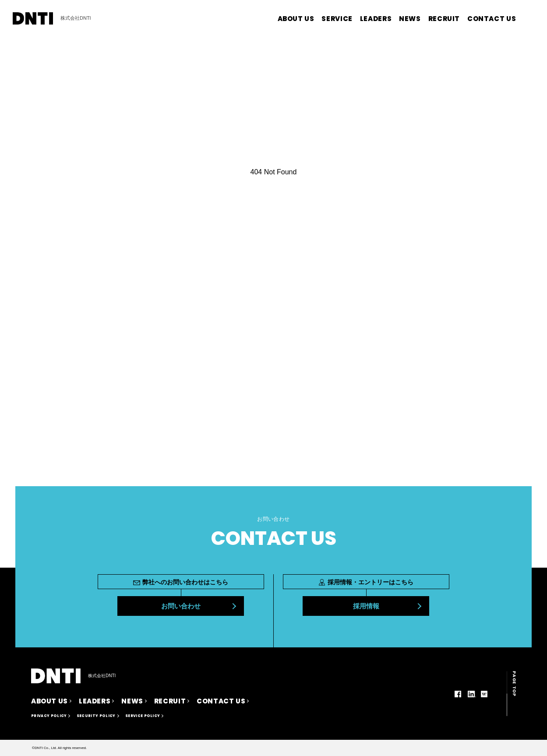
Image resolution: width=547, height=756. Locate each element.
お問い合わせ (181, 606)
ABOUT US (296, 19)
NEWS (410, 19)
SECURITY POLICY (96, 716)
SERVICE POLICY (143, 716)
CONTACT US (492, 19)
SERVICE (337, 19)
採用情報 (366, 606)
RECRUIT (444, 19)
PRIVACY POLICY (49, 716)
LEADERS (376, 19)
